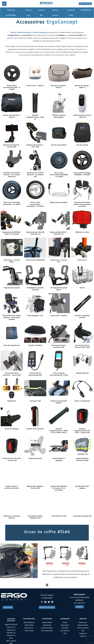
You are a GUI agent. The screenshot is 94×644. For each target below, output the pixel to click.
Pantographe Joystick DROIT (59, 289)
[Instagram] (45, 602)
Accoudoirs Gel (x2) (59, 516)
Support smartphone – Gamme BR (12, 146)
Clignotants (12, 401)
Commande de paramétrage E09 (35, 374)
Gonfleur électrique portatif (82, 317)
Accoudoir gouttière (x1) (82, 516)
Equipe (65, 624)
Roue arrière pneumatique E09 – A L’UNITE (12, 88)
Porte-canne (82, 260)
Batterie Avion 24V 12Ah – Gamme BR (12, 460)
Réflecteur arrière (82, 232)
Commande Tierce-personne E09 (59, 346)
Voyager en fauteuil (83, 634)
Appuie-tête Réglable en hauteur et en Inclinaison (59, 488)
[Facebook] (42, 602)
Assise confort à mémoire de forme (12, 487)
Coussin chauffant (35, 345)
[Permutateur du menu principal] (4, 4)
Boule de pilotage (12, 429)
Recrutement (65, 632)
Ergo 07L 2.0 (11, 629)
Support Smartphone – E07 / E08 (35, 146)
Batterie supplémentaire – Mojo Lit (35, 117)
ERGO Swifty (29, 627)
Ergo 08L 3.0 (11, 634)
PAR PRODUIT (87, 10)
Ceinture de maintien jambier (59, 402)
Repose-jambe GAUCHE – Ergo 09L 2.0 (35, 233)
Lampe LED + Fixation (59, 316)
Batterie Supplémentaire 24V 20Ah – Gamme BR (82, 431)
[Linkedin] (52, 602)
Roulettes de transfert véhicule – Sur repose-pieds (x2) (12, 175)
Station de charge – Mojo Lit (82, 87)
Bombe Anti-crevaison (35, 429)
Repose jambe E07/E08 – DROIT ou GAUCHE (12, 233)
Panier (82, 288)
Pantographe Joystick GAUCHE (35, 289)
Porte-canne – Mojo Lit (35, 86)
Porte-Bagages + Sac (35, 316)
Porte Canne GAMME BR (35, 260)
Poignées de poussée (12, 288)
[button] (84, 4)
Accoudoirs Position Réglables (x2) (35, 517)
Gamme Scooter (55, 13)
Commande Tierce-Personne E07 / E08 (82, 346)
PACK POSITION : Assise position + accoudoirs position (12, 318)
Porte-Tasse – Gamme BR (59, 261)
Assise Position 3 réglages (59, 460)
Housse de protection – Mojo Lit (12, 116)
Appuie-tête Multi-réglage (82, 487)
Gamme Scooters (47, 629)
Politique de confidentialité (53, 641)
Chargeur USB (35, 401)
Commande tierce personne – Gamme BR (12, 374)
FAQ (65, 634)
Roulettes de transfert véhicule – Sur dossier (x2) (35, 175)
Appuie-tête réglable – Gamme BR (35, 487)
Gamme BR (41, 13)
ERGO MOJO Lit (29, 624)
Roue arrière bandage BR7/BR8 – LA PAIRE (82, 174)
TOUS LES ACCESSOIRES (11, 13)
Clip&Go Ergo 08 (82, 373)
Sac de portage (82, 145)
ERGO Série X (29, 629)
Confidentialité (47, 598)
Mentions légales (47, 595)
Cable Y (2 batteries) (82, 401)
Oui (35, 641)
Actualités (65, 629)
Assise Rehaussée (35, 459)
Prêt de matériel (83, 629)
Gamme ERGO (47, 624)
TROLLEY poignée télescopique (59, 116)
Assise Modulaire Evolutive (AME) (82, 460)
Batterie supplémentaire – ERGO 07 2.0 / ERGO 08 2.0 (59, 431)
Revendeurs (65, 627)
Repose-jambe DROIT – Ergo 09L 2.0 (59, 233)
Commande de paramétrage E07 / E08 (59, 374)
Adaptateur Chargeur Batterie (12, 517)
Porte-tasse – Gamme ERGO (12, 261)
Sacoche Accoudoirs (59, 145)
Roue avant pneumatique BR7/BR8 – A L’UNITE (59, 175)
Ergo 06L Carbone (11, 626)
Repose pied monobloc (59, 203)
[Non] (91, 639)
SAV (83, 632)
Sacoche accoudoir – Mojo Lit (59, 87)
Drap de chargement (12, 345)
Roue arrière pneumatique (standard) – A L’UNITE (35, 204)
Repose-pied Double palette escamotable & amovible (82, 204)
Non (40, 641)
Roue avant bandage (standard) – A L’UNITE (12, 204)
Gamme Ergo (29, 13)
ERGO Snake (29, 632)
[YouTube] (49, 602)
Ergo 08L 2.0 (11, 631)
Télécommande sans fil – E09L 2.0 (82, 116)
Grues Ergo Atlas (47, 632)
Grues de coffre (71, 13)
